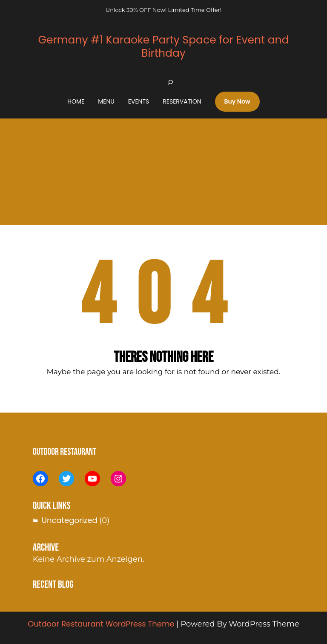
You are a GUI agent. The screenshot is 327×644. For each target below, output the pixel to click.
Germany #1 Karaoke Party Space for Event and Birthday (163, 46)
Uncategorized (70, 520)
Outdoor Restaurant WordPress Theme (101, 624)
